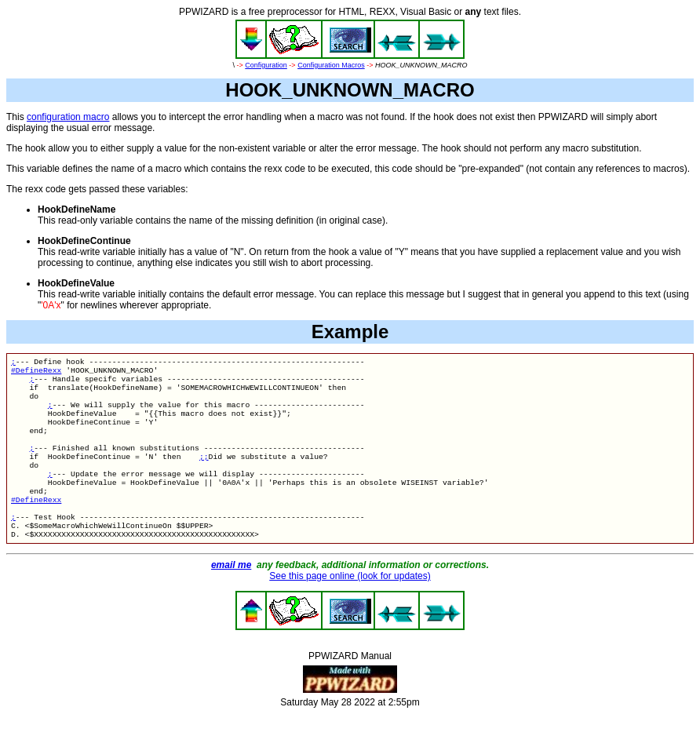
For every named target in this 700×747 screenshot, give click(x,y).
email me (231, 598)
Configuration (266, 65)
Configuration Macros (331, 65)
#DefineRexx (36, 373)
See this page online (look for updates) (350, 609)
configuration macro (68, 117)
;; (204, 475)
